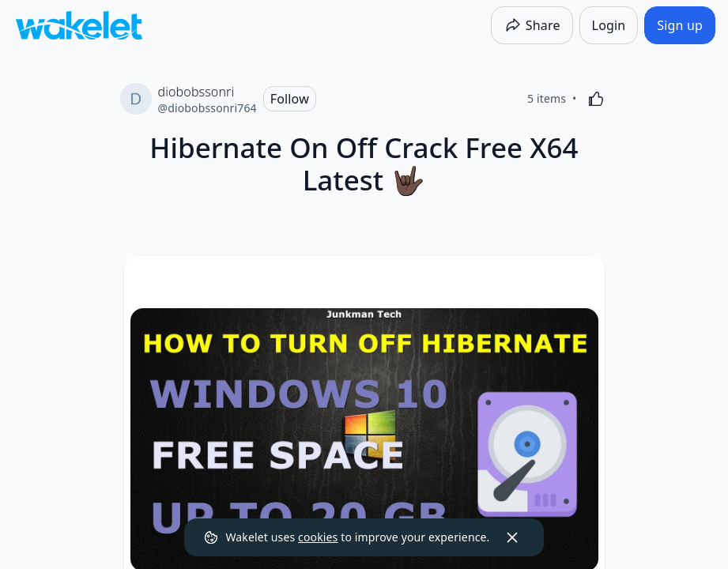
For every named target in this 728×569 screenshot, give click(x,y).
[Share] (532, 25)
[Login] (609, 25)
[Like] (596, 99)
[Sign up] (680, 25)
